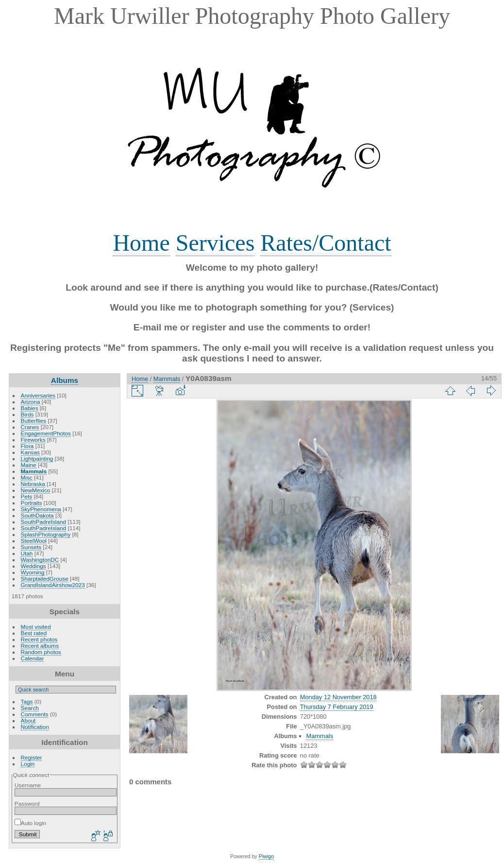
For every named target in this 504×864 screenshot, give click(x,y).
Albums (65, 380)
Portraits (32, 503)
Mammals (34, 471)
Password (27, 804)
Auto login (30, 823)
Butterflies (34, 421)
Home (141, 243)
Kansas (30, 452)
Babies (30, 408)
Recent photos (39, 639)
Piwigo (266, 856)
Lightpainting (37, 458)
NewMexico (36, 490)
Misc (27, 477)
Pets (27, 496)
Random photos (41, 652)
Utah (27, 553)
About (28, 720)
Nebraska (33, 484)
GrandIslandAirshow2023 (53, 585)
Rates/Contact (326, 243)
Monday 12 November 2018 (338, 697)
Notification (35, 727)
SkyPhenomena (41, 509)
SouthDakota (37, 515)
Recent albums (40, 646)
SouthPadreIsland (44, 522)
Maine (29, 465)
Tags (27, 701)
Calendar (33, 658)
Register (32, 757)
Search (30, 708)
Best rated (34, 633)
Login (28, 764)
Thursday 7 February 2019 (337, 707)
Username (28, 785)
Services (215, 243)
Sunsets (31, 547)
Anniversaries (38, 395)
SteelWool (34, 541)
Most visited (36, 627)
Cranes (30, 427)
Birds (27, 414)
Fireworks (33, 440)
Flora (27, 446)
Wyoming (33, 572)
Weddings (34, 566)
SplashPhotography (46, 534)
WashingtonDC (40, 560)
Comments (35, 714)
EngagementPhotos (46, 433)
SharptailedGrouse (45, 579)
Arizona (31, 402)
